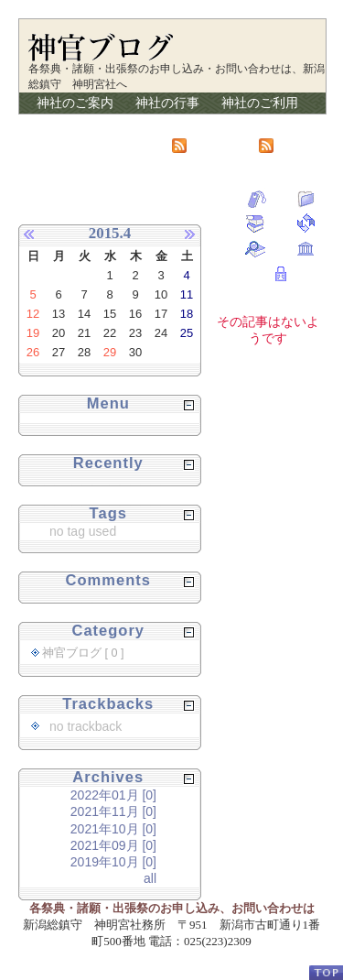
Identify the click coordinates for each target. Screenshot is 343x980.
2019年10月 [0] (113, 862)
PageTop (326, 972)
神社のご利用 (260, 103)
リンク (56, 145)
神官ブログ (266, 124)
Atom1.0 (204, 145)
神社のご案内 (75, 103)
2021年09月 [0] (113, 845)
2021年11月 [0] (113, 811)
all (150, 878)
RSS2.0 (290, 145)
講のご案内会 (75, 124)
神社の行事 (167, 103)
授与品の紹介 (174, 124)
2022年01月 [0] (113, 795)
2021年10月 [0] (113, 829)
